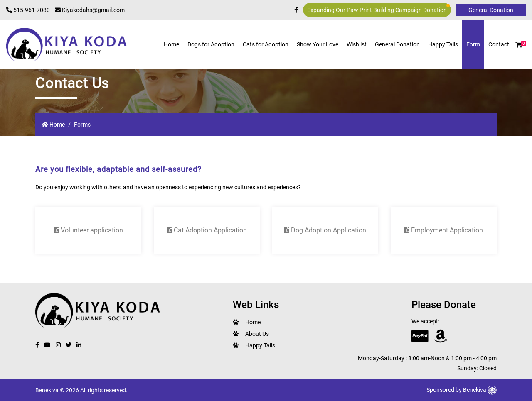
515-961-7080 (28, 10)
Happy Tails (443, 44)
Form (473, 44)
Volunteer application (89, 230)
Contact (499, 44)
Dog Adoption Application (325, 230)
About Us (257, 334)
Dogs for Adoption (211, 44)
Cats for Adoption (266, 44)
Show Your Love (318, 44)
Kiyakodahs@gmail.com (90, 10)
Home (171, 44)
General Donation (397, 44)
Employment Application (444, 230)
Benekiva (480, 390)
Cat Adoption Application (207, 230)
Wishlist (357, 44)
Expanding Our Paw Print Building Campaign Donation (378, 9)
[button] (519, 45)
